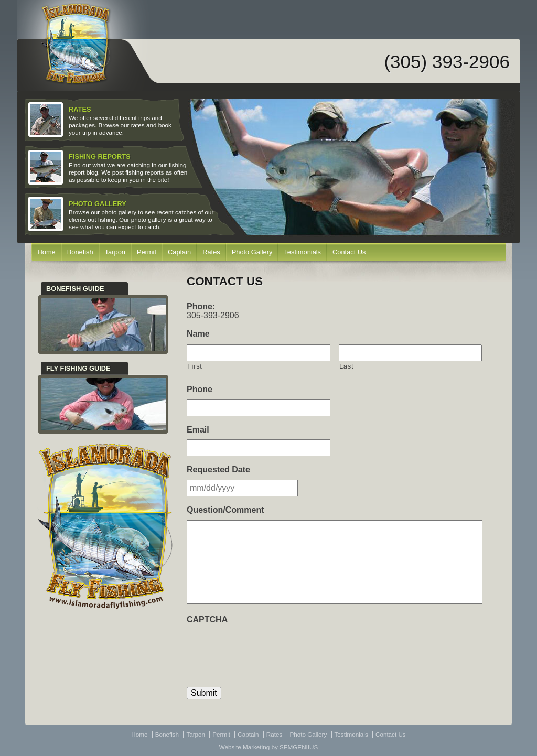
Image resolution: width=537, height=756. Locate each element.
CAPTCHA (207, 619)
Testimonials (302, 252)
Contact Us (349, 252)
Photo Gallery (252, 252)
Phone (200, 389)
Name (198, 334)
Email (198, 430)
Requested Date (218, 469)
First (195, 366)
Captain (179, 252)
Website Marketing (244, 747)
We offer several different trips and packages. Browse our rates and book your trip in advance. (101, 120)
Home (47, 252)
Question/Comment (225, 510)
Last (346, 366)
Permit (147, 252)
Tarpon (115, 252)
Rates (211, 252)
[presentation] (266, 650)
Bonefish (80, 252)
